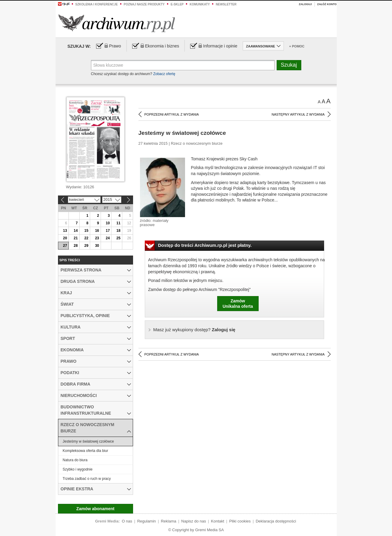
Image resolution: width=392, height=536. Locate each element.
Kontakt (217, 521)
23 (97, 238)
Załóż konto (327, 4)
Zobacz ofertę (164, 74)
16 (97, 231)
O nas (127, 521)
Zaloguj (305, 4)
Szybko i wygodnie (78, 469)
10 (108, 223)
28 (76, 246)
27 (65, 246)
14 (76, 231)
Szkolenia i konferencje (97, 4)
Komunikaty (200, 4)
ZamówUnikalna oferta (238, 304)
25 (119, 238)
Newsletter (226, 4)
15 (86, 231)
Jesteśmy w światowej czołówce (88, 441)
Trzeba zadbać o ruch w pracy (87, 479)
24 (108, 238)
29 (86, 246)
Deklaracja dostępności (276, 521)
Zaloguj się (194, 330)
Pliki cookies (240, 521)
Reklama (168, 521)
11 (119, 223)
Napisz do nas (193, 521)
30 (97, 246)
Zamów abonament (95, 509)
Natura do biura (75, 460)
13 (65, 231)
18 (119, 231)
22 (86, 238)
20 (65, 238)
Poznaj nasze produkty (144, 4)
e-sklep (177, 4)
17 (108, 231)
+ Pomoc (297, 46)
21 (76, 238)
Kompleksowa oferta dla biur (85, 451)
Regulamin (147, 521)
